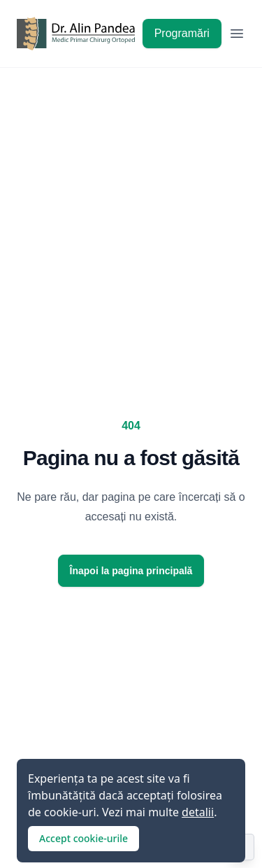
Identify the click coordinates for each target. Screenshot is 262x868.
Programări (182, 33)
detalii (198, 812)
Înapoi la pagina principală (131, 571)
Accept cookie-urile (83, 838)
